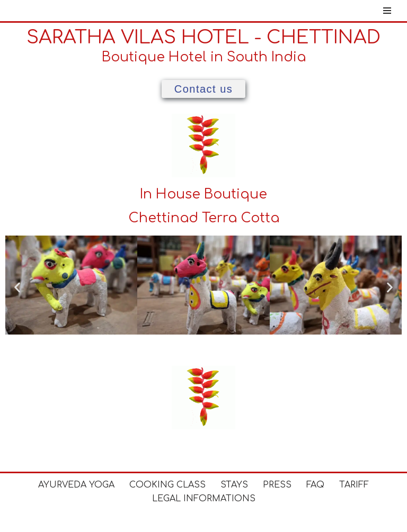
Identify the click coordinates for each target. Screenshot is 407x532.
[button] (17, 287)
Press (277, 485)
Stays (234, 485)
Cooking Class (167, 485)
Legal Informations (204, 499)
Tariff (354, 485)
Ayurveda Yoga (76, 485)
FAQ (315, 485)
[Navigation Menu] (387, 11)
